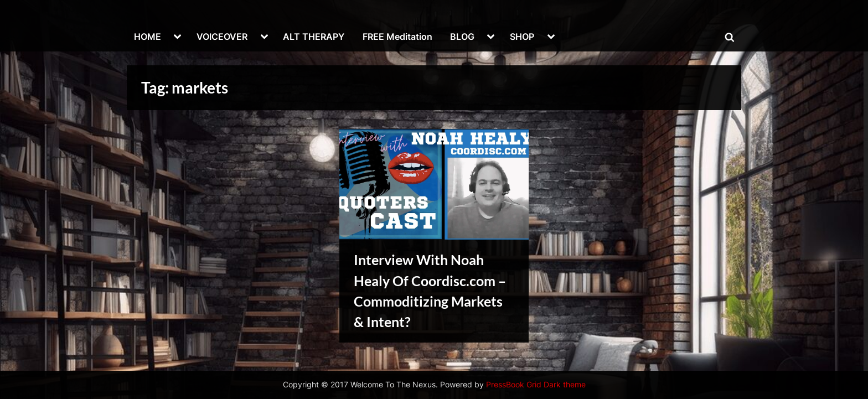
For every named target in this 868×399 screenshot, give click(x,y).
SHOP (522, 37)
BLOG (462, 37)
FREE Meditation (397, 37)
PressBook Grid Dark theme (536, 385)
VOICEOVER (222, 37)
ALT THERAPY (314, 37)
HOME (148, 37)
